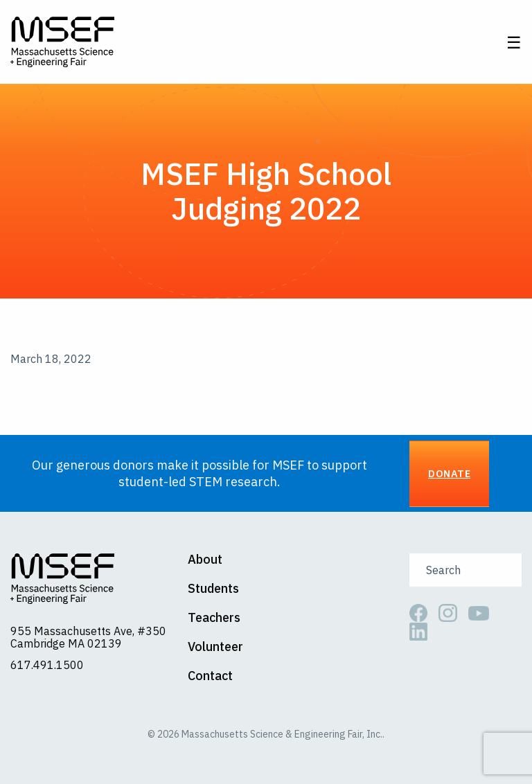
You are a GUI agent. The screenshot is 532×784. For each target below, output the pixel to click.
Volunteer (215, 647)
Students (213, 589)
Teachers (214, 618)
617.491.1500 (47, 665)
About (205, 560)
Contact (210, 676)
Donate (449, 473)
